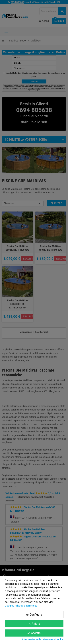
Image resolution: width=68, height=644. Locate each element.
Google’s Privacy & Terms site (21, 606)
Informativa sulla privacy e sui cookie (43, 639)
